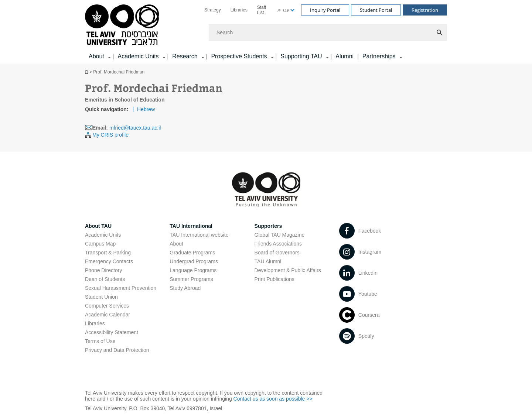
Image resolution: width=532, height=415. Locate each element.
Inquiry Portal (325, 10)
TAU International (191, 226)
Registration (425, 10)
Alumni (345, 56)
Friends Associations (278, 244)
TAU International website (199, 235)
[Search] (328, 32)
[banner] (266, 32)
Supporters (268, 226)
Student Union (101, 297)
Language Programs (193, 270)
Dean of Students (105, 279)
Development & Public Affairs (288, 270)
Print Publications (274, 279)
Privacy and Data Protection (117, 350)
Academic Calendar (108, 315)
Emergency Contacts (109, 261)
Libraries (239, 10)
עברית (284, 10)
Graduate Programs (192, 253)
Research (185, 56)
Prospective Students (239, 56)
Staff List (262, 10)
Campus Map (100, 244)
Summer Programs (191, 279)
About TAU (98, 226)
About (176, 244)
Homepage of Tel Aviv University (87, 72)
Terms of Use (100, 341)
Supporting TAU (301, 56)
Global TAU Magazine (280, 235)
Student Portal (376, 10)
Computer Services (107, 306)
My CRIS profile (110, 135)
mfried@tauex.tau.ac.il (135, 128)
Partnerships (379, 56)
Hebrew (146, 109)
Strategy (213, 10)
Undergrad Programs (194, 261)
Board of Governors (277, 253)
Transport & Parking (108, 253)
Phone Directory (103, 270)
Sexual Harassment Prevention (121, 288)
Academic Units (138, 56)
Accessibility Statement (112, 332)
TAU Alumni (268, 261)
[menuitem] (213, 10)
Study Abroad (185, 288)
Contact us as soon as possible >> (273, 399)
